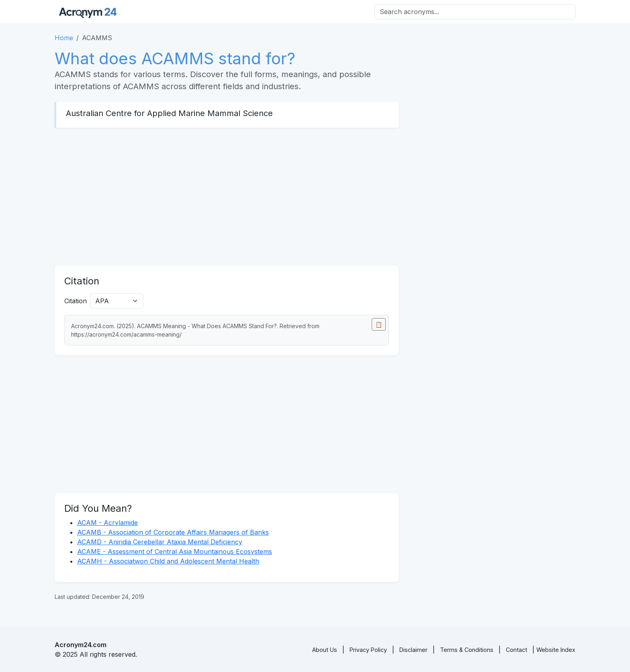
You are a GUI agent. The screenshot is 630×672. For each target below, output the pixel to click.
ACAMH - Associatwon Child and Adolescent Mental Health (168, 561)
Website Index (556, 650)
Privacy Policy (368, 650)
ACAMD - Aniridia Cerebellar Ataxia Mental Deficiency (160, 542)
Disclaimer (413, 650)
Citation (76, 301)
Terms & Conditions (467, 650)
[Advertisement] (227, 197)
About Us (325, 650)
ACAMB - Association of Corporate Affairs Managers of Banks (173, 532)
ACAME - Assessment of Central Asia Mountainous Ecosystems (175, 551)
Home (64, 38)
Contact (516, 650)
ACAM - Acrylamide (107, 523)
